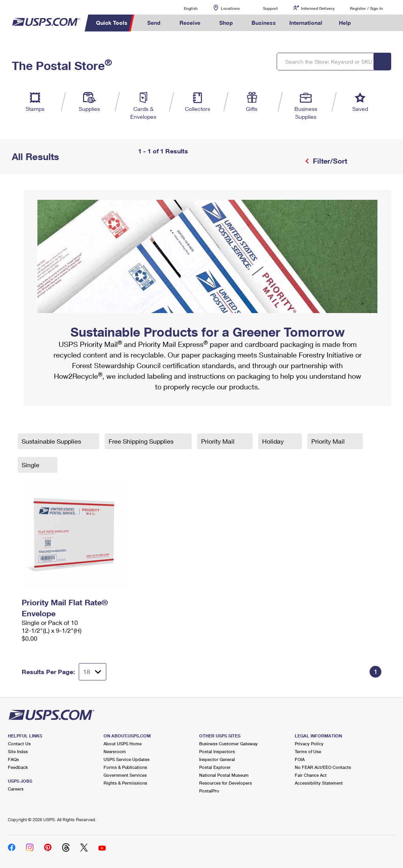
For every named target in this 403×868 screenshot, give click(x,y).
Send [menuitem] (154, 23)
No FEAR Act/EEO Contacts (323, 767)
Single (31, 465)
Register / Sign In (366, 8)
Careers (16, 789)
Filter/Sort (329, 161)
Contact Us (19, 744)
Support (270, 8)
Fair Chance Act (311, 775)
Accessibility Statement (319, 783)
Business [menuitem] (264, 23)
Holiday (274, 441)
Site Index (18, 751)
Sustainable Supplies (52, 441)
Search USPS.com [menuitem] (371, 23)
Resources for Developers (226, 783)
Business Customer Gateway (228, 744)
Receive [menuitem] (190, 23)
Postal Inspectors (217, 751)
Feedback (18, 767)
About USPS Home (123, 744)
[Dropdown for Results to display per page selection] (92, 672)
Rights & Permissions (125, 783)
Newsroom (115, 751)
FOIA (300, 759)
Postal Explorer (215, 767)
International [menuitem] (306, 23)
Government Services (125, 775)
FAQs (13, 759)
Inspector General (217, 759)
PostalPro (209, 791)
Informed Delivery (318, 8)
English (183, 8)
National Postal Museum (224, 775)
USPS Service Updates (127, 759)
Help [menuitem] (345, 23)
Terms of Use (308, 751)
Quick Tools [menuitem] (112, 23)
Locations (230, 8)
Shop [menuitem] (226, 23)
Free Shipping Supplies (142, 441)
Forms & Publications (125, 767)
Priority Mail (219, 441)
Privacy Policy (309, 744)
